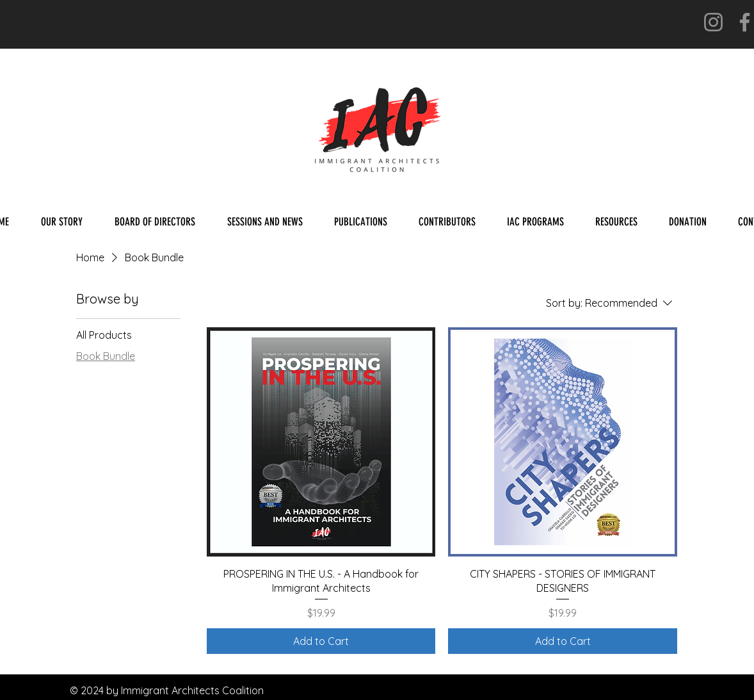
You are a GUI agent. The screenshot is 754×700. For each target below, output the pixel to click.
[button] (360, 222)
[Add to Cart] (321, 641)
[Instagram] (713, 22)
